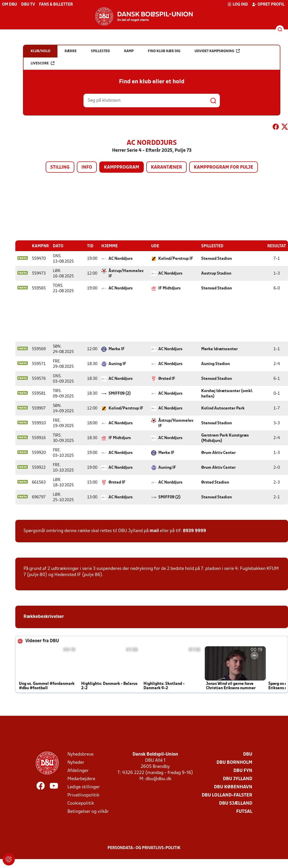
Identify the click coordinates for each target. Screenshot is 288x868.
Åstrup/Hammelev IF (126, 273)
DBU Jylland (238, 779)
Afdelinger (78, 771)
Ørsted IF (167, 379)
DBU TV (28, 5)
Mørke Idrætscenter (219, 349)
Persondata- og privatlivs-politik (144, 848)
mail (154, 531)
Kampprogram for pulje (224, 167)
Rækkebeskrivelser (44, 617)
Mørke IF (117, 349)
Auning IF (117, 364)
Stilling (60, 167)
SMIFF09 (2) (120, 393)
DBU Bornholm (234, 762)
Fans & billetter (56, 5)
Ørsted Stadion (215, 482)
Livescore (43, 63)
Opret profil (268, 4)
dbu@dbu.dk (158, 779)
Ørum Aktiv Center (218, 453)
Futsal (244, 811)
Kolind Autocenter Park (223, 408)
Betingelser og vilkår (88, 811)
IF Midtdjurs (169, 288)
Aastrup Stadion (216, 273)
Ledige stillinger (84, 787)
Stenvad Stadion (217, 259)
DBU (248, 754)
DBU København (233, 787)
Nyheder (76, 762)
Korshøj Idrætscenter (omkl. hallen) (227, 394)
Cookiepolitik (81, 803)
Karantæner (166, 167)
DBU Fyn (243, 771)
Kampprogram (122, 167)
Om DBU (10, 5)
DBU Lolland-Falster (227, 795)
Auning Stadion (215, 364)
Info (87, 167)
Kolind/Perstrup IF (176, 259)
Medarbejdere (81, 779)
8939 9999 (194, 531)
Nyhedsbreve (80, 754)
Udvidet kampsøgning (217, 51)
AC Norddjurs (121, 259)
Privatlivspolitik (83, 795)
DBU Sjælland (236, 803)
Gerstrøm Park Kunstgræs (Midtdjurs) (225, 438)
